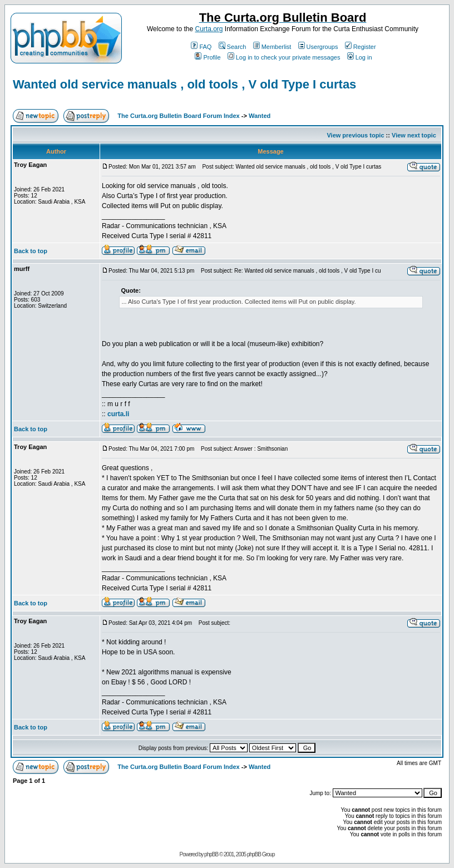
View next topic (414, 135)
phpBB (211, 854)
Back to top (31, 251)
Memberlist (272, 47)
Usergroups (318, 47)
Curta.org (209, 29)
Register (361, 47)
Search (233, 47)
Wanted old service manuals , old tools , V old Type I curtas (184, 84)
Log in (360, 57)
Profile (208, 57)
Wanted (260, 116)
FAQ (201, 47)
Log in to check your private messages (284, 57)
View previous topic (355, 135)
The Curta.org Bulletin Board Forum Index (178, 116)
